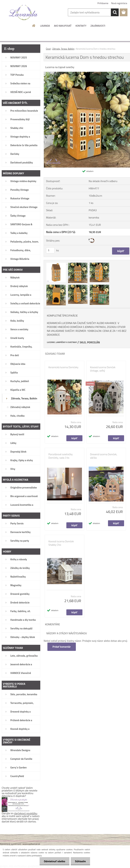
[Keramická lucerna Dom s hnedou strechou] (56, 263)
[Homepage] (34, 26)
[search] (115, 12)
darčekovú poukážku (26, 813)
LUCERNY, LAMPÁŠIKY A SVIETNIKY (62, 342)
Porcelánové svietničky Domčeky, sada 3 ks (61, 456)
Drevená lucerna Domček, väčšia (104, 456)
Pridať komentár (62, 647)
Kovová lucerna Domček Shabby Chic (61, 543)
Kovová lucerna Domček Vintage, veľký (103, 369)
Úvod (48, 49)
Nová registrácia (119, 3)
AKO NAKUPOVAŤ (63, 26)
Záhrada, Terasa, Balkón (63, 49)
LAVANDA (45, 26)
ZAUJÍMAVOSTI (98, 26)
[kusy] (50, 250)
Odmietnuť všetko (55, 861)
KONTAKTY (81, 26)
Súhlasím (80, 861)
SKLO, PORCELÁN (90, 342)
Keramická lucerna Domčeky (63, 367)
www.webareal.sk (31, 844)
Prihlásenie (103, 3)
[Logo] (23, 13)
